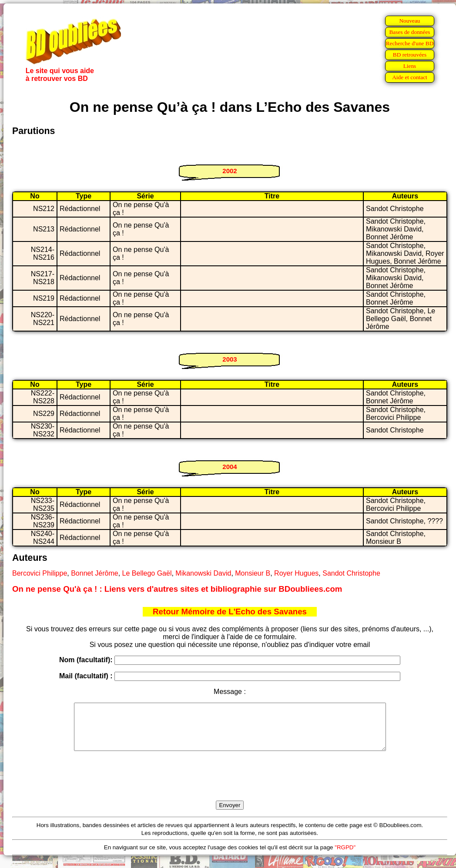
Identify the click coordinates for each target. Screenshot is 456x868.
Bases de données (409, 32)
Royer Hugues (296, 573)
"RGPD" (345, 856)
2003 (230, 359)
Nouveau (409, 21)
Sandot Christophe (351, 573)
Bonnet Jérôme (95, 573)
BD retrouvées (410, 55)
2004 (230, 467)
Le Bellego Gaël (147, 573)
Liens (410, 66)
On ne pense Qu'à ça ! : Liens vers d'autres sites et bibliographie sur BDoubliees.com (177, 589)
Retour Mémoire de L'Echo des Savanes (230, 612)
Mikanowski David (203, 573)
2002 (230, 171)
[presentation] (230, 786)
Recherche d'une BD (410, 43)
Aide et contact (410, 77)
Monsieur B (253, 573)
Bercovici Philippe (40, 573)
